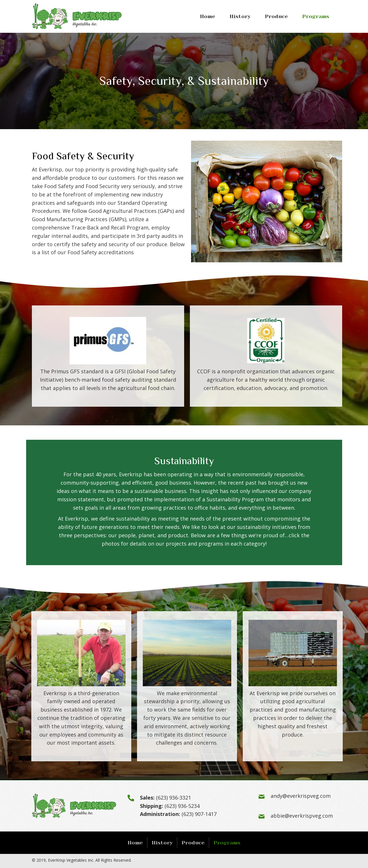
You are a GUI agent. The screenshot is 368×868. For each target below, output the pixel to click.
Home (135, 843)
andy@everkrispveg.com (301, 796)
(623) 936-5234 (182, 806)
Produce (193, 843)
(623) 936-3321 (174, 798)
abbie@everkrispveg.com (302, 816)
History (162, 843)
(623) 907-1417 (199, 814)
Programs (227, 843)
